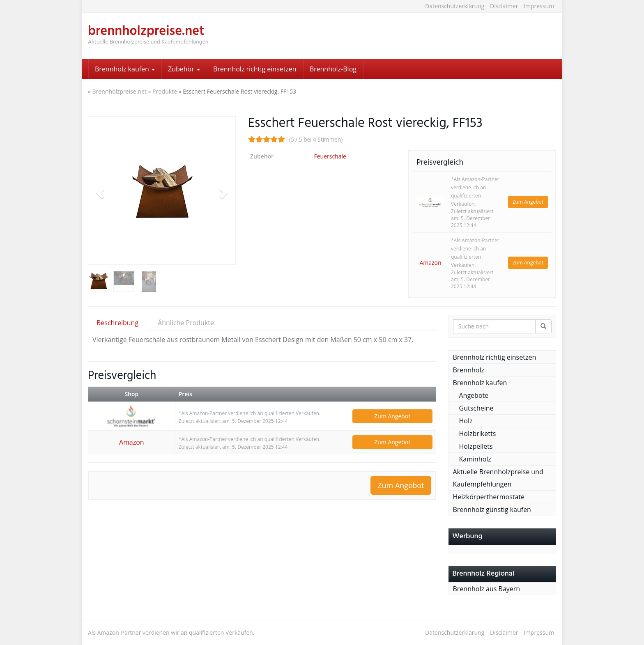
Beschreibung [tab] (117, 323)
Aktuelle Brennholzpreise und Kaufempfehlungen (498, 478)
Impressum (539, 6)
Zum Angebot (528, 202)
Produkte (165, 91)
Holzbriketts (478, 434)
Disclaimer (504, 6)
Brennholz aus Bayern (487, 589)
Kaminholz (475, 459)
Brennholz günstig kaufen (492, 510)
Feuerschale (330, 156)
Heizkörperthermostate (489, 497)
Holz (466, 421)
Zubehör (184, 69)
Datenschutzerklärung (455, 6)
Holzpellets (476, 446)
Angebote (474, 395)
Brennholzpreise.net (120, 91)
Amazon (430, 263)
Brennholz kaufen (125, 69)
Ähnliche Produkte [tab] (186, 323)
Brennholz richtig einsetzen (255, 69)
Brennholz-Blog (333, 69)
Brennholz (469, 370)
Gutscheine (476, 408)
